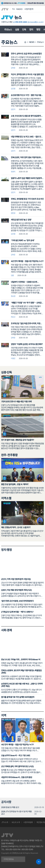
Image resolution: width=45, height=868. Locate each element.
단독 (24, 30)
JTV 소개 (5, 822)
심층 (17, 30)
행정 (38, 30)
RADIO (19, 9)
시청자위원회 (28, 822)
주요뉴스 (8, 30)
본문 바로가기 (0, 0)
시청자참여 (29, 9)
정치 (31, 30)
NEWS (32, 42)
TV (13, 9)
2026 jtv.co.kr (17, 853)
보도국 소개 (16, 822)
